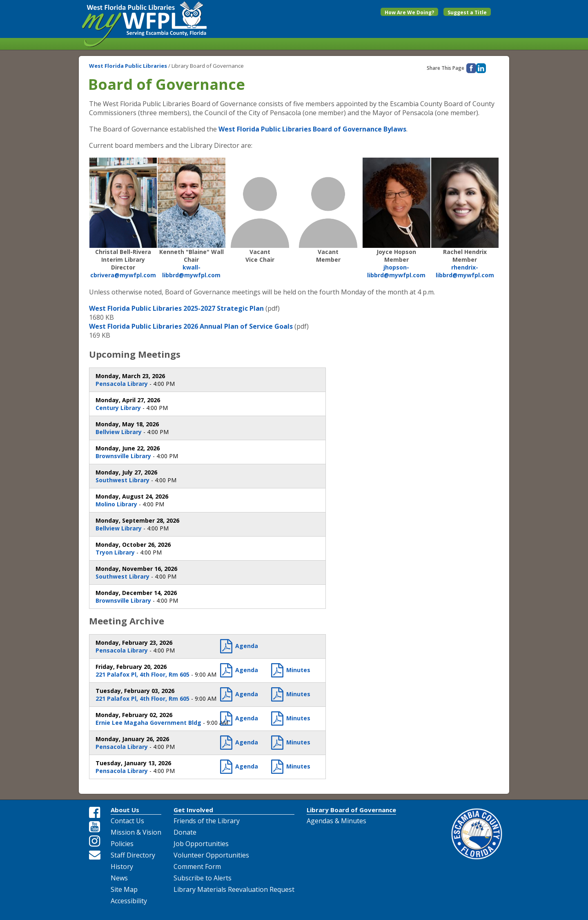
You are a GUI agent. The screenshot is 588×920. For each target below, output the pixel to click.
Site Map (124, 889)
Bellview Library (119, 432)
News (119, 878)
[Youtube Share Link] (95, 827)
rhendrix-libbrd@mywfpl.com (465, 271)
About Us (125, 810)
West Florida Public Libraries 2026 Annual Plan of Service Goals (191, 326)
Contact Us (127, 821)
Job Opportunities (201, 844)
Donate (185, 832)
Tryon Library (115, 552)
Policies (122, 844)
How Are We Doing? (409, 12)
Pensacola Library (122, 384)
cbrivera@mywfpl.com (123, 275)
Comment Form (197, 867)
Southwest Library (122, 480)
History (122, 867)
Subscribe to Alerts (203, 878)
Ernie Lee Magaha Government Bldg (148, 723)
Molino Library (116, 504)
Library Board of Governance (351, 810)
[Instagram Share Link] (95, 841)
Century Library (118, 408)
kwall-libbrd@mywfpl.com (191, 271)
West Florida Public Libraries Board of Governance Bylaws (312, 129)
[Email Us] (95, 855)
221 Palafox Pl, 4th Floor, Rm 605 (143, 674)
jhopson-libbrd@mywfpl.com (396, 271)
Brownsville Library (123, 456)
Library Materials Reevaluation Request (234, 889)
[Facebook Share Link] (95, 813)
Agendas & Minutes (336, 821)
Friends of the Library (207, 821)
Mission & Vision (136, 832)
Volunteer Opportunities (211, 855)
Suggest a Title (467, 12)
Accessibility (129, 901)
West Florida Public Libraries (129, 66)
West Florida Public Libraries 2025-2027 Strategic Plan (176, 308)
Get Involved (193, 810)
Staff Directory (133, 855)
